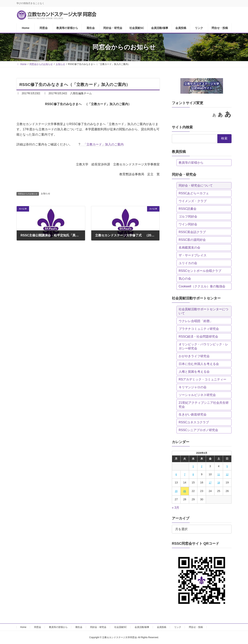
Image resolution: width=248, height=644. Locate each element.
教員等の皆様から (191, 163)
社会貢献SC (121, 627)
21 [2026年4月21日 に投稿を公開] (185, 491)
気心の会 (185, 279)
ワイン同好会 (188, 224)
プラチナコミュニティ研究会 (199, 329)
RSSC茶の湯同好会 (192, 240)
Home (23, 627)
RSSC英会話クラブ (192, 232)
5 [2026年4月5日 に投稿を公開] (227, 466)
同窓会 (38, 627)
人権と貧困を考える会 (194, 372)
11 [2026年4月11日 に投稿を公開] (219, 475)
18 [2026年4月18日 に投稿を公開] (219, 483)
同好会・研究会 (98, 627)
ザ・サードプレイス (193, 255)
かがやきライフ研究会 (194, 356)
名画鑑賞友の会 (189, 248)
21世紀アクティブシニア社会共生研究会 (204, 405)
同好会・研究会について (196, 185)
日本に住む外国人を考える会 (199, 364)
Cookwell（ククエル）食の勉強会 (202, 286)
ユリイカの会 (188, 263)
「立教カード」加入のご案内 (102, 144)
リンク (178, 627)
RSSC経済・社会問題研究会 (198, 337)
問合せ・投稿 (196, 627)
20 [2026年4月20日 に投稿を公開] (176, 491)
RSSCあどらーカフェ (194, 193)
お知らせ (46, 194)
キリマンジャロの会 (193, 387)
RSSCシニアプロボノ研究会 (198, 430)
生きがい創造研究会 (193, 414)
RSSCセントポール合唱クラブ (200, 271)
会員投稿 (162, 627)
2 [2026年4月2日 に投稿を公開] (202, 466)
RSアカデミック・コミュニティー (202, 379)
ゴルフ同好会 (188, 217)
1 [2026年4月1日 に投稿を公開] (193, 466)
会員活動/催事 (142, 627)
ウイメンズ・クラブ (193, 201)
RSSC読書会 (188, 209)
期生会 (79, 627)
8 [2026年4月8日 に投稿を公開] (193, 475)
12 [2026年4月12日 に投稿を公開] (227, 475)
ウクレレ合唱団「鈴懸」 (196, 321)
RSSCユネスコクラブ (194, 422)
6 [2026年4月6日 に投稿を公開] (176, 475)
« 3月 (176, 508)
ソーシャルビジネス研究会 (197, 395)
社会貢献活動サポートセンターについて (203, 311)
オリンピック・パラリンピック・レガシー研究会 (203, 346)
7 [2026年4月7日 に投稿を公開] (185, 475)
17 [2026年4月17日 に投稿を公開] (210, 483)
